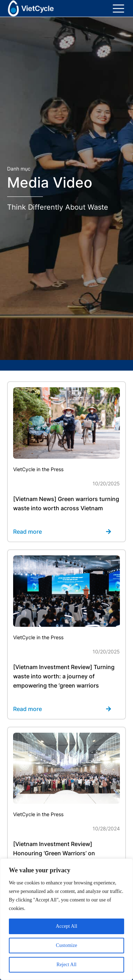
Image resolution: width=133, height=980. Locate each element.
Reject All (66, 965)
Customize (67, 945)
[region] (66, 919)
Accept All (66, 926)
